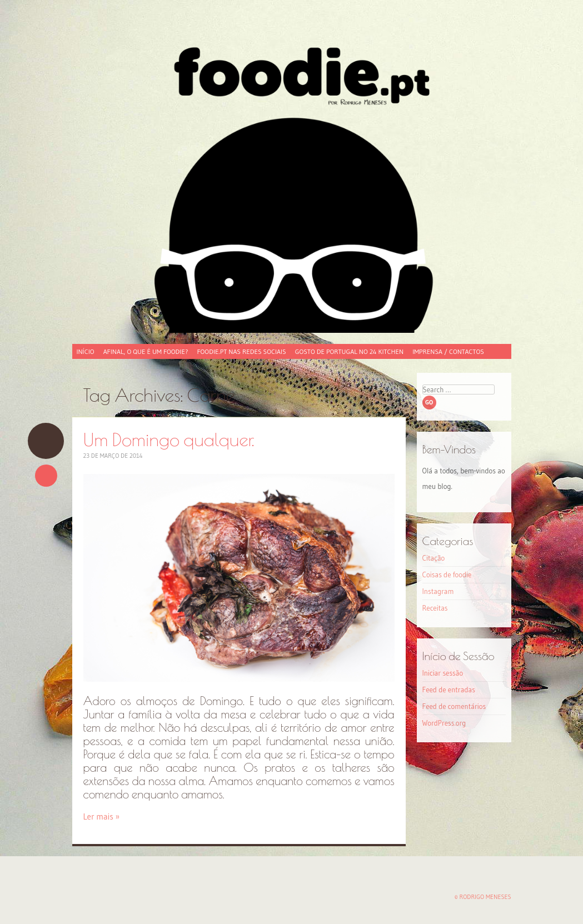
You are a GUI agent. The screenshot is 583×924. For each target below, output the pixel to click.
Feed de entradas (449, 690)
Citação (434, 558)
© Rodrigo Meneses (483, 897)
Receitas (435, 608)
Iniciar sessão (443, 673)
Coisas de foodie (447, 575)
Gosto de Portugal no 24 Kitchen (349, 351)
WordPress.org (444, 723)
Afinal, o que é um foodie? (146, 351)
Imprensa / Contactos (448, 351)
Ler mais (102, 816)
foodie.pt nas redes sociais (241, 351)
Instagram (438, 591)
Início (86, 351)
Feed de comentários (454, 706)
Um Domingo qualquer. (46, 441)
